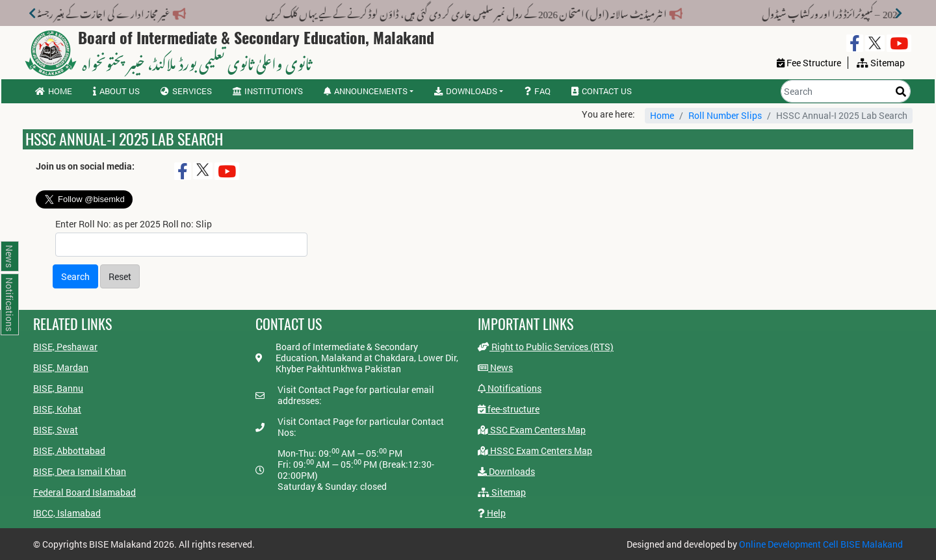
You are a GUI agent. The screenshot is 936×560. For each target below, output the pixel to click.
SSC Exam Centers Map (532, 430)
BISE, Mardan (61, 367)
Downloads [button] (466, 91)
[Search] (846, 91)
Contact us (602, 91)
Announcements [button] (366, 91)
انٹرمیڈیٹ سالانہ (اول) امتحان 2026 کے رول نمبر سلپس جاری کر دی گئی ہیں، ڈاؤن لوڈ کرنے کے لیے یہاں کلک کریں (457, 12)
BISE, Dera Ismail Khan (80, 471)
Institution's (268, 91)
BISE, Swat (56, 430)
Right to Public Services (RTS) (546, 347)
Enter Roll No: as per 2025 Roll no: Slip (134, 224)
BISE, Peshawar (65, 347)
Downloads (506, 471)
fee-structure (509, 409)
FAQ (538, 91)
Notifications (510, 388)
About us (116, 91)
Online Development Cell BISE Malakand (821, 544)
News (495, 367)
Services (186, 91)
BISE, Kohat (57, 409)
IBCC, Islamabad (67, 513)
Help (492, 513)
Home (54, 91)
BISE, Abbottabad (69, 451)
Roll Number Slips (725, 115)
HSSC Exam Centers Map (535, 451)
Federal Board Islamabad (84, 492)
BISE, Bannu (58, 388)
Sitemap (502, 492)
